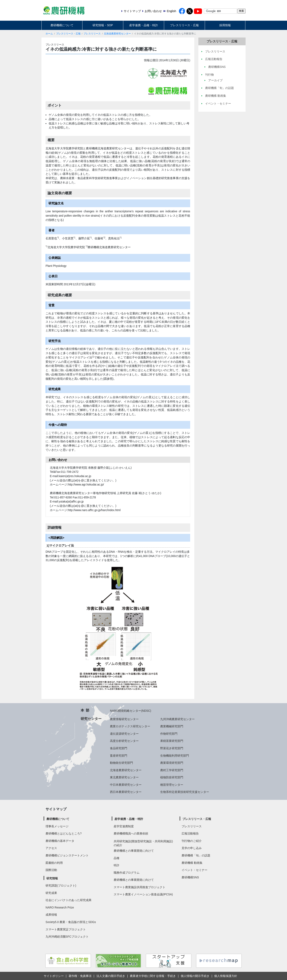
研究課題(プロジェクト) (61, 886)
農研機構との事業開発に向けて (134, 851)
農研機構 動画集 (192, 863)
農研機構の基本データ (60, 841)
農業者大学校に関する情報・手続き (153, 976)
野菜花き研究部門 (172, 748)
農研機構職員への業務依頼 (131, 833)
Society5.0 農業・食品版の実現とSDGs (71, 922)
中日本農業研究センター (126, 785)
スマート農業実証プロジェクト (66, 929)
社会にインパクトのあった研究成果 (69, 900)
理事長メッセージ (57, 826)
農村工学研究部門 (172, 770)
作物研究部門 (169, 734)
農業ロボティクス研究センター (130, 726)
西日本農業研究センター (126, 792)
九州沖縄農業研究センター (177, 719)
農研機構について (62, 25)
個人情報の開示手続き (195, 976)
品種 (117, 858)
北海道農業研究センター (117, 34)
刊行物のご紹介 (192, 841)
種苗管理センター (172, 785)
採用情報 (225, 25)
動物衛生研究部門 (121, 763)
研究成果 (51, 893)
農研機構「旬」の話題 (196, 855)
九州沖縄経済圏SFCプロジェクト (67, 937)
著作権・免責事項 (80, 976)
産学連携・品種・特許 (144, 25)
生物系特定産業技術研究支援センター (185, 792)
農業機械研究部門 (172, 726)
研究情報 (52, 878)
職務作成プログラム (127, 873)
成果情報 (51, 915)
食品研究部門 (119, 748)
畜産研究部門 (119, 756)
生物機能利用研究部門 (175, 756)
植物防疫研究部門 (172, 777)
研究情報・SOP (103, 25)
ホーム (49, 34)
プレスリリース (92, 34)
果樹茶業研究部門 (172, 741)
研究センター (91, 719)
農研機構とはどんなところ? (64, 833)
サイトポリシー (54, 976)
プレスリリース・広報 (184, 25)
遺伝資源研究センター (124, 734)
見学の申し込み (192, 848)
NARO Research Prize (60, 907)
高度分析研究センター (124, 741)
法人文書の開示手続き (111, 976)
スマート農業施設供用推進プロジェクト (139, 887)
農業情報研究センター (124, 719)
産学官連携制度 (124, 826)
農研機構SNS (190, 877)
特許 (117, 865)
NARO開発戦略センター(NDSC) (130, 711)
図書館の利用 (54, 863)
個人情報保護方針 (226, 976)
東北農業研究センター (124, 777)
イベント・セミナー (194, 870)
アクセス (51, 848)
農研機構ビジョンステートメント (67, 855)
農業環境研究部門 (172, 763)
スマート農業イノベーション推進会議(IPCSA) (143, 894)
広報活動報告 (190, 833)
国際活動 (51, 870)
